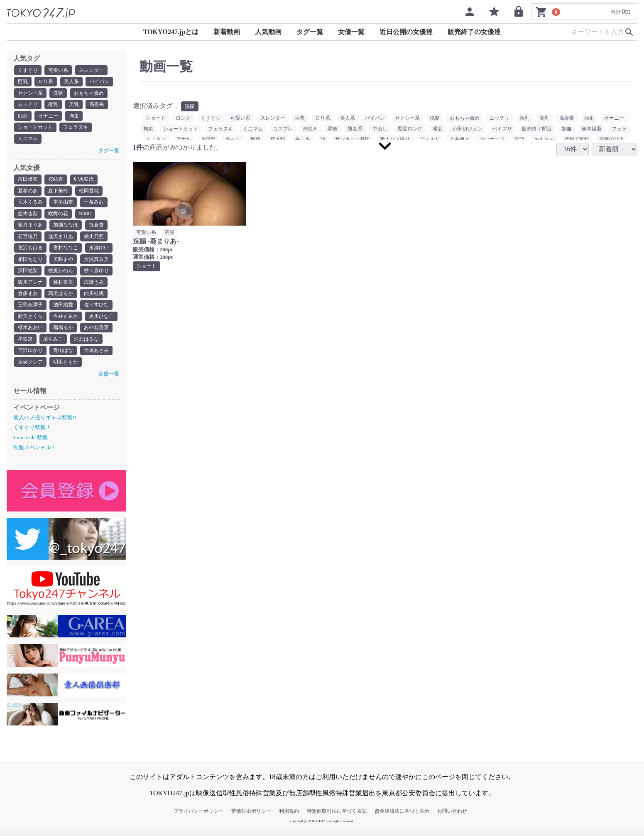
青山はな (63, 356)
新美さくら (30, 321)
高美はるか (61, 298)
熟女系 (355, 129)
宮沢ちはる (30, 251)
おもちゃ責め (89, 93)
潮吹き (310, 129)
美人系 (71, 82)
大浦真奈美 (96, 263)
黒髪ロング (410, 129)
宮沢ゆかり (30, 356)
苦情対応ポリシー (251, 816)
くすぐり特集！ (32, 433)
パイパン (99, 82)
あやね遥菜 (96, 332)
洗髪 (58, 93)
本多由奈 (63, 204)
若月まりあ (30, 228)
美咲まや (63, 263)
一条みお (94, 204)
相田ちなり (30, 263)
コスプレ (283, 129)
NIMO (86, 216)
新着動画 (227, 32)
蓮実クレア (30, 367)
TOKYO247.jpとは (171, 32)
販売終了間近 (537, 129)
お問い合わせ (452, 816)
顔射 (23, 117)
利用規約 (289, 816)
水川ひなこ (101, 321)
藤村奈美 (63, 286)
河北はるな (86, 344)
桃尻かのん (61, 274)
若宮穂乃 (28, 239)
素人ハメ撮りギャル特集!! (45, 423)
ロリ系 (46, 82)
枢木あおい (30, 332)
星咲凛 (25, 344)
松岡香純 (89, 193)
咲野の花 (58, 216)
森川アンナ (30, 286)
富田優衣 (28, 181)
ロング (183, 118)
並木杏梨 (28, 216)
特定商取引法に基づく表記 (337, 816)
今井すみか (66, 321)
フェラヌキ (76, 128)
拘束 (74, 117)
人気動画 (268, 32)
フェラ (619, 129)
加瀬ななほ (66, 228)
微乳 (53, 105)
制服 (567, 129)
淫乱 (437, 129)
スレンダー (91, 70)
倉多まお (28, 298)
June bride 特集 (31, 443)
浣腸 (190, 106)
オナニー (48, 117)
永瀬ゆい (99, 251)
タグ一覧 (310, 32)
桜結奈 (56, 181)
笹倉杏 (96, 228)
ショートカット (35, 128)
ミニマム (28, 140)
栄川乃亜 (94, 239)
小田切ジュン (467, 129)
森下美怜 (58, 193)
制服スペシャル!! (34, 453)
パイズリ (502, 129)
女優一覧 (351, 32)
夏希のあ (28, 193)
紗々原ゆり (96, 274)
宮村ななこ (66, 251)
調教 (333, 129)
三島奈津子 (30, 309)
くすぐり (28, 70)
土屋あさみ (96, 356)
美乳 (74, 105)
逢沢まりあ (61, 239)
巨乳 (23, 82)
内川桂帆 (94, 298)
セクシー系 (30, 93)
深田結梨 (28, 274)
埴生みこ (53, 344)
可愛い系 (58, 70)
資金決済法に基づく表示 (402, 816)
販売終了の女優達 (474, 32)
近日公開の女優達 (406, 32)
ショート (156, 118)
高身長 (97, 105)
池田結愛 (63, 309)
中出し (380, 129)
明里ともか (66, 367)
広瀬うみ (94, 286)
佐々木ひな (96, 309)
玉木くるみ (30, 204)
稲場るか (63, 332)
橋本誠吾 (592, 129)
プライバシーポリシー (198, 816)
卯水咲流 (84, 181)
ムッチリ (28, 105)
